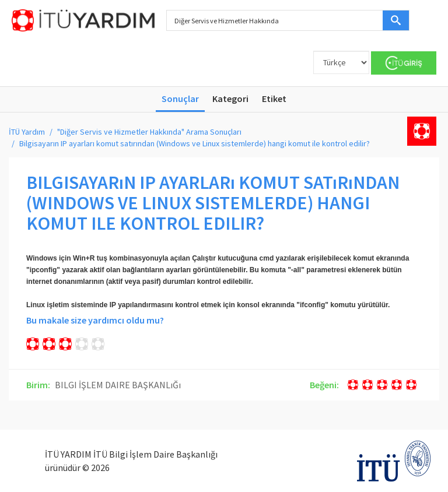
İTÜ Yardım (27, 132)
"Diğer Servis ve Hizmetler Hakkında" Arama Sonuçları (149, 132)
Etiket (274, 99)
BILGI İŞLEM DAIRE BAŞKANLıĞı (118, 385)
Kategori (230, 99)
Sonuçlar (180, 99)
